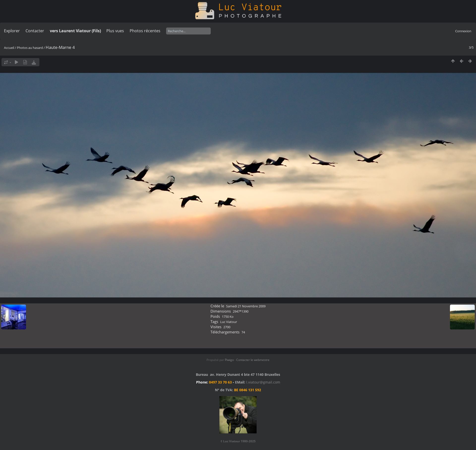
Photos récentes (145, 31)
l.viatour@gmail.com (263, 382)
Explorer (12, 31)
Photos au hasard (30, 48)
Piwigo (229, 360)
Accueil (9, 48)
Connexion (463, 31)
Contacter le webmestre (253, 360)
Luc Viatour (229, 322)
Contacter (35, 31)
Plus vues (115, 31)
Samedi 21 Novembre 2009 (246, 306)
